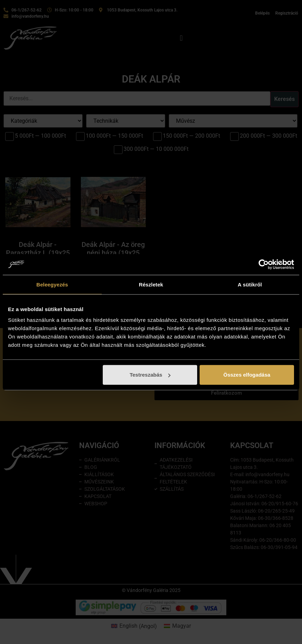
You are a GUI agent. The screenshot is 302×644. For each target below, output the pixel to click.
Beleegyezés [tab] (52, 284)
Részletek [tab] (151, 284)
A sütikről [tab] (250, 284)
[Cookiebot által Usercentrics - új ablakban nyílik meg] (264, 264)
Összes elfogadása (247, 375)
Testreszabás (150, 375)
